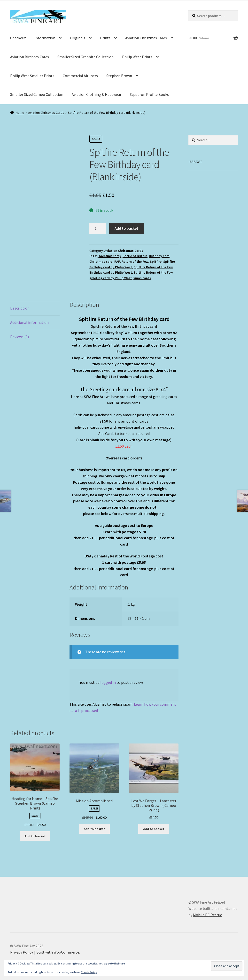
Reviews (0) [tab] (19, 337)
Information (45, 38)
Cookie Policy (89, 972)
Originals (78, 38)
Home (20, 113)
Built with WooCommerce (58, 952)
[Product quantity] (98, 229)
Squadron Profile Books (149, 94)
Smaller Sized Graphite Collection (85, 57)
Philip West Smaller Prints (32, 76)
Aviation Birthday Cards (30, 57)
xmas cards (142, 278)
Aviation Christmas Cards (146, 38)
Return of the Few (135, 261)
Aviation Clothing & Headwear (97, 94)
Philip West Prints (137, 57)
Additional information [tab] (29, 322)
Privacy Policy (22, 952)
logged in (108, 682)
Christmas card (101, 261)
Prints (105, 38)
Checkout (18, 38)
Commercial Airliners (80, 76)
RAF (117, 261)
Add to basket (126, 228)
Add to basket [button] (35, 836)
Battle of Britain (135, 256)
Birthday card (159, 256)
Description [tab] (20, 308)
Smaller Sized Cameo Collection (37, 94)
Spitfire (156, 261)
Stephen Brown (119, 76)
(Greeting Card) (109, 256)
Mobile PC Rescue (208, 915)
